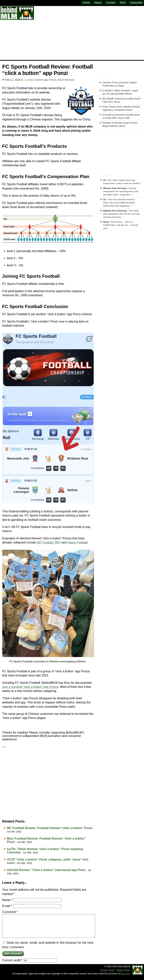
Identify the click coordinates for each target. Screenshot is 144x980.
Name (7, 900)
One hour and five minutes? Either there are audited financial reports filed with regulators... (119, 203)
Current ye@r (29, 965)
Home (86, 3)
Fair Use (125, 978)
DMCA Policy (124, 975)
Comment (10, 912)
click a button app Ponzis (42, 80)
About (98, 3)
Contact (111, 3)
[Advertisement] (89, 33)
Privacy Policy (108, 975)
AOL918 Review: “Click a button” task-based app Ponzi (46, 870)
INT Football (45, 542)
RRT (58, 542)
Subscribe (136, 3)
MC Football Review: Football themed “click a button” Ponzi (50, 828)
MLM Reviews (66, 80)
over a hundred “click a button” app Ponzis (30, 687)
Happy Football (77, 542)
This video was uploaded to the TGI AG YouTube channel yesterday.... (121, 214)
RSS (123, 3)
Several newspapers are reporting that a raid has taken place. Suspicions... (121, 191)
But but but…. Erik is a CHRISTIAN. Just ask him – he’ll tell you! (121, 225)
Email (7, 906)
